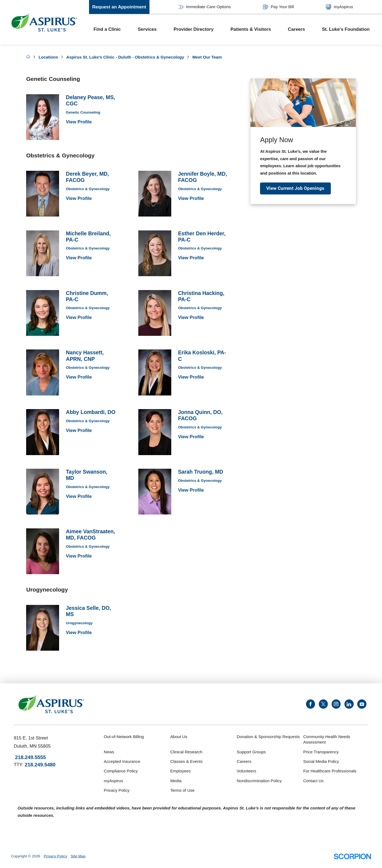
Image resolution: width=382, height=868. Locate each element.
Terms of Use (182, 790)
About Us (179, 737)
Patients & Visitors (251, 29)
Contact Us (314, 781)
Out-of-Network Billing (124, 737)
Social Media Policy (321, 761)
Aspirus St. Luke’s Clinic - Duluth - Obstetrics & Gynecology (125, 57)
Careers (296, 29)
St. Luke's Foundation (346, 29)
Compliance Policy (121, 771)
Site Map (78, 856)
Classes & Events (186, 761)
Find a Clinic (107, 29)
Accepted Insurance (122, 761)
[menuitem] (111, 29)
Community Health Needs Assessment (327, 739)
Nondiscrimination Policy (259, 781)
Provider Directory (193, 29)
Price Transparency (321, 752)
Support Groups (251, 752)
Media (176, 781)
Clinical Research (186, 752)
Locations (48, 57)
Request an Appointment (119, 7)
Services (147, 29)
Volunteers (247, 771)
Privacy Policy (117, 790)
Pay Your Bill (278, 7)
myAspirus (339, 7)
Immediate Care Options (205, 7)
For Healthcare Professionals (330, 771)
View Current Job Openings (295, 188)
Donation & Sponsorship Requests (268, 737)
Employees (180, 771)
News (109, 752)
